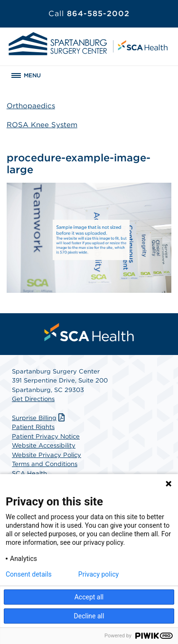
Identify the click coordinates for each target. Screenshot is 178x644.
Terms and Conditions (45, 464)
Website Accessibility (44, 445)
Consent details (29, 574)
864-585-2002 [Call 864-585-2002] (89, 14)
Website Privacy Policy (47, 455)
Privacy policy (98, 574)
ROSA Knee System (42, 125)
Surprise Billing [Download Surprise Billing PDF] (39, 418)
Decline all (89, 616)
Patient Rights (33, 427)
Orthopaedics (31, 106)
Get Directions (33, 399)
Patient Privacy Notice (46, 436)
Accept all (89, 597)
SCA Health (29, 473)
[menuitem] (89, 332)
